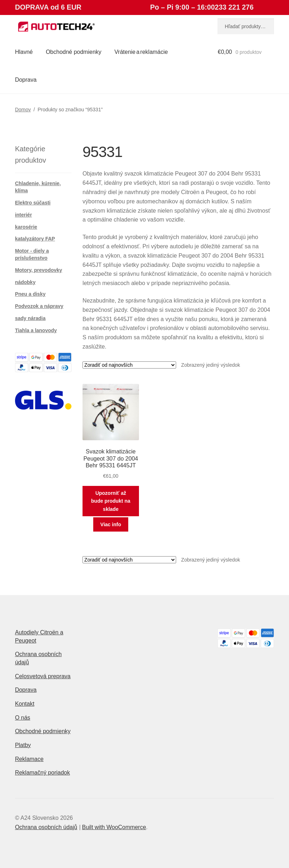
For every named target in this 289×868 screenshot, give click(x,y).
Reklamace (29, 759)
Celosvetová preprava (43, 676)
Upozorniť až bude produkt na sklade (111, 501)
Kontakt (25, 704)
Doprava (26, 80)
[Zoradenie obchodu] (129, 365)
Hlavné (24, 52)
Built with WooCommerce (114, 827)
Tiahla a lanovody (36, 330)
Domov (23, 110)
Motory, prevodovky (39, 270)
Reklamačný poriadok (43, 773)
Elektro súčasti (33, 203)
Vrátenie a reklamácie (141, 52)
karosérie (26, 227)
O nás (23, 718)
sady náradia (30, 318)
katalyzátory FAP (35, 239)
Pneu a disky (30, 294)
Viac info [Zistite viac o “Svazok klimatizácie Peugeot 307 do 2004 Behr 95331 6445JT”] (111, 524)
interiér (23, 215)
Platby (23, 745)
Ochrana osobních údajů (46, 827)
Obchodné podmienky (74, 52)
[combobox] (246, 26)
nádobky (25, 282)
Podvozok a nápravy (39, 306)
